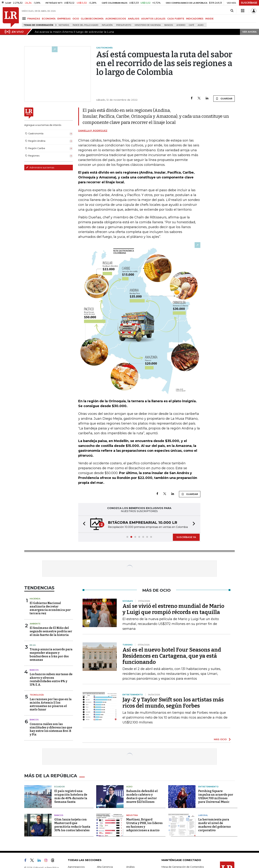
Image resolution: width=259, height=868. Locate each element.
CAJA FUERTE (176, 19)
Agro (201, 25)
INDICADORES (195, 19)
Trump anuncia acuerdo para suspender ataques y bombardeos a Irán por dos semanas (51, 655)
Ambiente (35, 624)
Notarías (64, 25)
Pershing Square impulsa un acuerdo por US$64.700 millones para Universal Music (216, 796)
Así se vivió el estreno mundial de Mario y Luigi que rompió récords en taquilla (173, 609)
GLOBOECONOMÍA (92, 19)
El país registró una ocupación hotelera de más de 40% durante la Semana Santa (71, 796)
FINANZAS (34, 19)
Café (191, 25)
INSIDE (209, 19)
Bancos (169, 25)
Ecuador (60, 787)
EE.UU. (33, 645)
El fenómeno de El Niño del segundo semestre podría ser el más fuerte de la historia (51, 631)
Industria (132, 815)
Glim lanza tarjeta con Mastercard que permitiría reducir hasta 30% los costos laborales (72, 825)
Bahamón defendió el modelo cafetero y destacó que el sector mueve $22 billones (142, 796)
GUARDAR (224, 98)
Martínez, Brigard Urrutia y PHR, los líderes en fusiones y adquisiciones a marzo (144, 825)
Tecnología (37, 695)
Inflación (107, 25)
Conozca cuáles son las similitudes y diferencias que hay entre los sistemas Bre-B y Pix (51, 729)
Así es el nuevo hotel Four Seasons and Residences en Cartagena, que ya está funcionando (172, 656)
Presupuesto (124, 25)
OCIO (76, 19)
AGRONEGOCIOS (116, 19)
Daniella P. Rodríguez (93, 131)
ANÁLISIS (134, 19)
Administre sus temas (40, 167)
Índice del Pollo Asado (85, 25)
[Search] (232, 11)
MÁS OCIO (220, 739)
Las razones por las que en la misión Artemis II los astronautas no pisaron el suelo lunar (51, 704)
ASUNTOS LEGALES (153, 19)
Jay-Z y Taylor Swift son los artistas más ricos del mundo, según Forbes (173, 703)
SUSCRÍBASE (249, 3)
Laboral (203, 815)
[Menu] (25, 18)
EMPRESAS (64, 19)
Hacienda (35, 599)
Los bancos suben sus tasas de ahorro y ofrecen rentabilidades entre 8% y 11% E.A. (51, 679)
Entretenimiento (208, 787)
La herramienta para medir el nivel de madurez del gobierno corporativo (214, 825)
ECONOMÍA (49, 19)
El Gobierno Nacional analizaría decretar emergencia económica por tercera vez (50, 608)
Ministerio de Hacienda (148, 25)
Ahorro (181, 25)
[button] (83, 524)
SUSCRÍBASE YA (186, 537)
